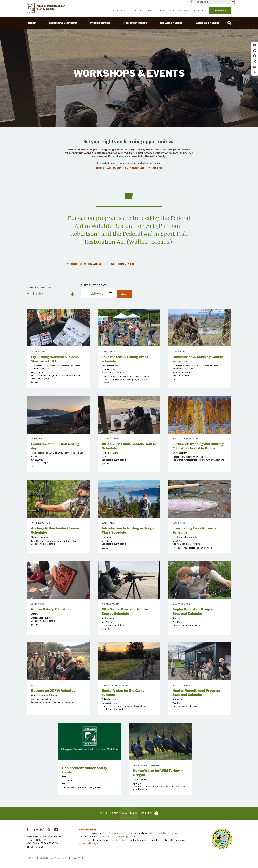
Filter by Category (39, 288)
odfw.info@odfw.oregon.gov (163, 833)
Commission (137, 11)
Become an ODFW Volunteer (54, 691)
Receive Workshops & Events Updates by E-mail (128, 168)
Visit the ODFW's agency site (122, 836)
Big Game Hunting (171, 23)
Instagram (43, 830)
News (149, 11)
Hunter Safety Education (51, 609)
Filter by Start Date (94, 285)
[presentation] (58, 328)
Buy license (220, 10)
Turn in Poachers (222, 839)
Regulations (200, 11)
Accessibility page (88, 843)
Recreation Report (135, 23)
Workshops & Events (180, 11)
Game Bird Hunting (208, 23)
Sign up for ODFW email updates (126, 813)
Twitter (50, 830)
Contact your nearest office (119, 833)
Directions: (72, 264)
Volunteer (161, 11)
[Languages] (214, 2)
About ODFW (120, 11)
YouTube (56, 830)
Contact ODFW (88, 830)
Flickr (36, 830)
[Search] (229, 23)
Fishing (31, 23)
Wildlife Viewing (100, 23)
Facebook (29, 830)
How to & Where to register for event (106, 264)
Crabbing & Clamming (63, 23)
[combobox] (52, 294)
